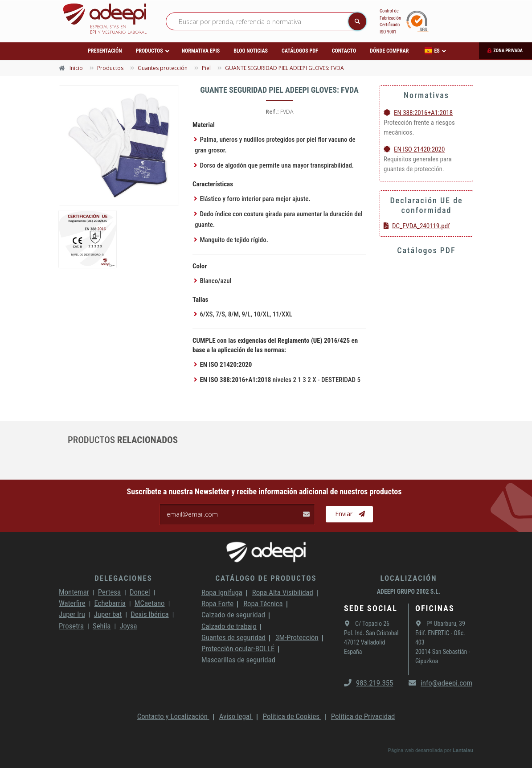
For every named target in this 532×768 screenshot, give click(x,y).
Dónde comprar (389, 51)
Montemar (74, 592)
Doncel (140, 592)
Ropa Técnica (263, 604)
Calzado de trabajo (229, 626)
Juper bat (108, 614)
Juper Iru (72, 614)
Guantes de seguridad (233, 637)
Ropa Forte (217, 604)
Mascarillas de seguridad (238, 660)
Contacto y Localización (173, 716)
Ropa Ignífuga (222, 592)
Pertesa (109, 592)
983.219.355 (368, 683)
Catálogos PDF (300, 51)
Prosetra (71, 626)
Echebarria (110, 603)
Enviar (350, 514)
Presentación (105, 51)
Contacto (344, 51)
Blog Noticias (251, 51)
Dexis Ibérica (149, 614)
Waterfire (72, 603)
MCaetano (150, 603)
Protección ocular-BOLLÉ (238, 649)
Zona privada (508, 51)
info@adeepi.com (440, 683)
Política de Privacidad (363, 716)
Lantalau (463, 750)
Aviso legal (236, 716)
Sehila (102, 626)
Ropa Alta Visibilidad (283, 592)
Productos (149, 51)
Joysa (128, 626)
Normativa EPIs (201, 51)
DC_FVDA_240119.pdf (417, 226)
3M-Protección (297, 637)
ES (432, 51)
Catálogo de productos (266, 578)
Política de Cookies (292, 716)
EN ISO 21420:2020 (414, 149)
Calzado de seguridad (233, 615)
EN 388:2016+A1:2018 (418, 113)
